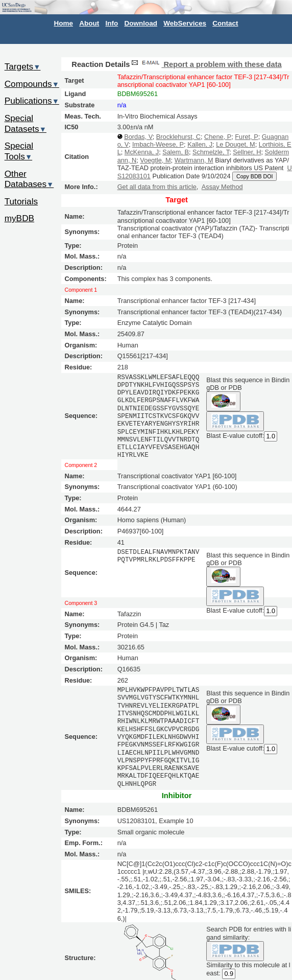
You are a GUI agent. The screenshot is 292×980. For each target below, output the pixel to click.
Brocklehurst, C (178, 137)
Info (112, 23)
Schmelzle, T (211, 152)
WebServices (185, 23)
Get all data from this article (157, 187)
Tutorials (21, 201)
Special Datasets (26, 123)
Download (141, 23)
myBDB (19, 218)
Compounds (32, 84)
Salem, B (176, 152)
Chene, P (218, 137)
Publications (32, 101)
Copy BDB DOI (254, 176)
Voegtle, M (155, 160)
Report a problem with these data (205, 64)
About (89, 23)
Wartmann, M (194, 160)
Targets (23, 66)
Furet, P (246, 137)
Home (64, 23)
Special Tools (19, 151)
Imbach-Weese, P (158, 144)
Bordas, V (138, 137)
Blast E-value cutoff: (235, 436)
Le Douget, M (236, 144)
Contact (225, 23)
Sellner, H (247, 152)
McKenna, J (142, 152)
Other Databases (29, 179)
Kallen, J (200, 144)
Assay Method (222, 187)
